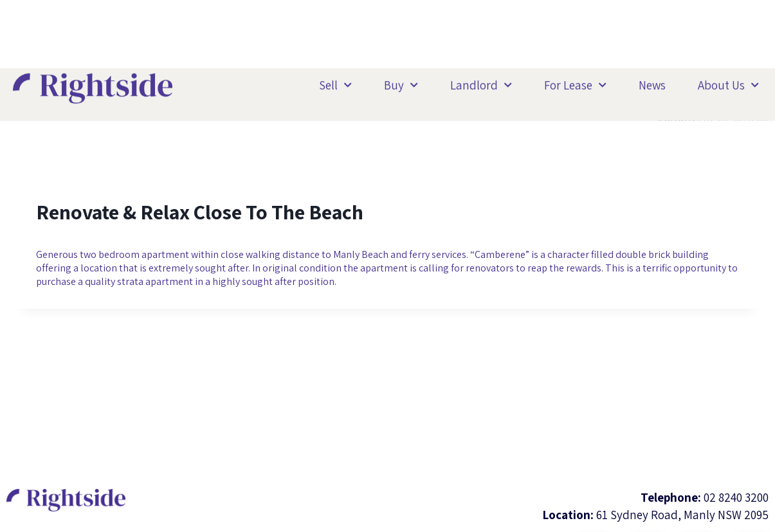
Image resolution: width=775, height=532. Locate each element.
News (652, 83)
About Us (728, 83)
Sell (335, 83)
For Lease (575, 83)
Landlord (481, 83)
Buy (401, 83)
